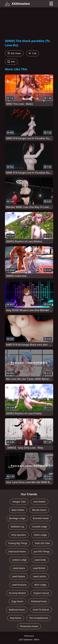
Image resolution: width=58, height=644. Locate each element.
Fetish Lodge (40, 535)
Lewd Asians (19, 568)
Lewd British (39, 568)
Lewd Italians (19, 576)
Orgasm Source (41, 593)
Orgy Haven (17, 601)
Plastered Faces (39, 601)
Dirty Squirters (19, 535)
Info (11, 62)
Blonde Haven (39, 510)
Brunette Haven (41, 518)
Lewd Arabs (40, 560)
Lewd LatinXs (40, 576)
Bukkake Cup (18, 527)
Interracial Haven (17, 551)
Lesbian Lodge (19, 560)
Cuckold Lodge (40, 527)
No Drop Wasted (17, 593)
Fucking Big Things (18, 543)
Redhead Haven (17, 610)
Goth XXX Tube (42, 543)
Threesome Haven (29, 626)
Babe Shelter (18, 510)
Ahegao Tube (19, 502)
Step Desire (16, 618)
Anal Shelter (40, 502)
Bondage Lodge (17, 518)
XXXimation (17, 4)
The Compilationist (39, 618)
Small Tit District (41, 610)
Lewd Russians (19, 585)
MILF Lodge (40, 585)
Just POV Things (42, 551)
